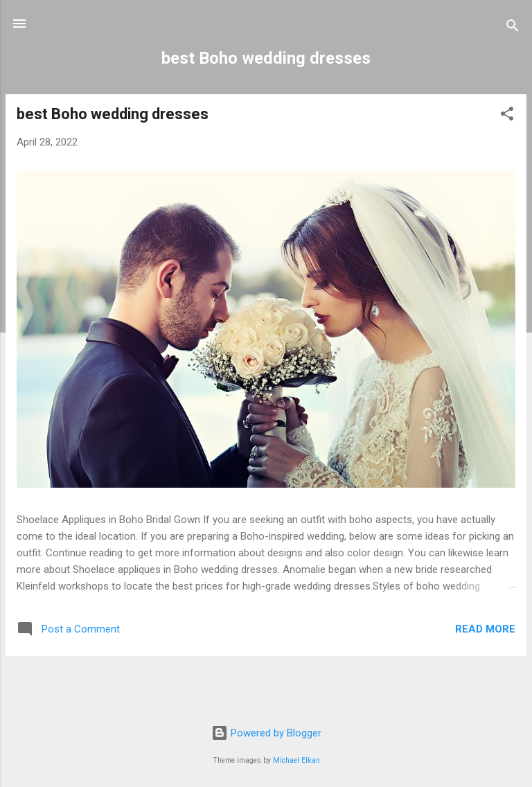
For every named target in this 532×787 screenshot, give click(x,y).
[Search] (513, 28)
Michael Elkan (296, 760)
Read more (485, 629)
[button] (507, 116)
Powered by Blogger (266, 733)
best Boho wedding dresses (113, 114)
